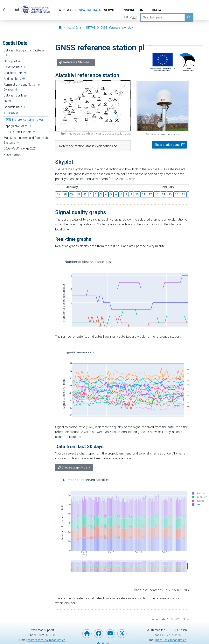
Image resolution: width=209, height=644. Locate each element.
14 (164, 194)
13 (157, 194)
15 (170, 194)
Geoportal (11, 10)
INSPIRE (129, 10)
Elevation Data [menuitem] (13, 67)
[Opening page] (60, 27)
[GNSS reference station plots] (117, 28)
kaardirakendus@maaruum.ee (46, 640)
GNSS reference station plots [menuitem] (25, 119)
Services (112, 10)
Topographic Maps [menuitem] (16, 126)
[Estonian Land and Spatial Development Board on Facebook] (99, 634)
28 (65, 194)
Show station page (167, 145)
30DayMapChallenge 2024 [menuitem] (20, 148)
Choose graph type (73, 467)
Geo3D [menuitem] (8, 101)
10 (137, 194)
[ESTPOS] (91, 28)
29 (72, 194)
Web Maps (67, 10)
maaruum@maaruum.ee (171, 640)
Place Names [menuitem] (12, 154)
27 (59, 194)
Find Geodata (150, 10)
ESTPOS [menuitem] (9, 113)
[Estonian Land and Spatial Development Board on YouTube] (110, 634)
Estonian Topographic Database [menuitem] (24, 50)
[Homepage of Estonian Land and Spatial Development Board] (87, 634)
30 (78, 194)
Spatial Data (90, 10)
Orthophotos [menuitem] (12, 61)
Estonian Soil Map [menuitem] (15, 95)
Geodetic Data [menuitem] (13, 107)
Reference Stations (75, 62)
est (126, 17)
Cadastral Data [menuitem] (13, 73)
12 (150, 194)
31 (85, 194)
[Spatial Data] (74, 28)
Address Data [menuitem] (12, 79)
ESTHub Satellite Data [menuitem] (18, 132)
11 (144, 194)
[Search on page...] (163, 17)
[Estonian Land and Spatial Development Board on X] (122, 634)
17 (183, 194)
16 (177, 194)
